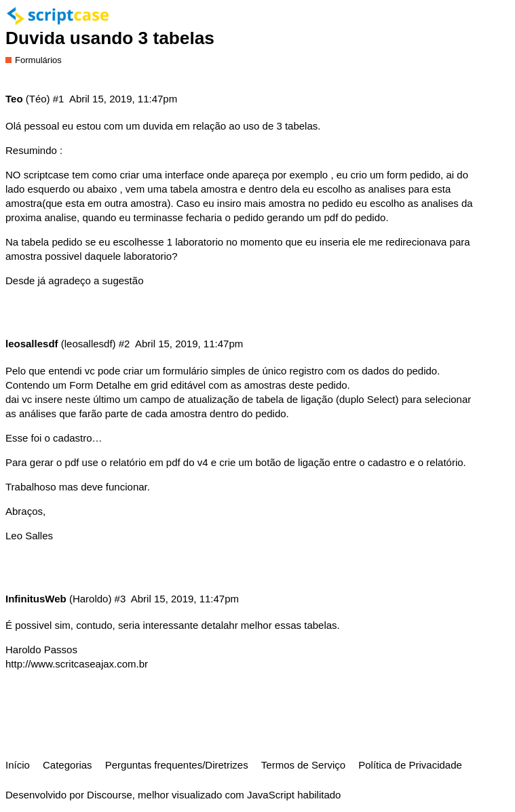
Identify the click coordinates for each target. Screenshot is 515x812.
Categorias (68, 765)
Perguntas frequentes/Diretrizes (177, 765)
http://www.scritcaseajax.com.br (77, 664)
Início (18, 765)
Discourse (110, 795)
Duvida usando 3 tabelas (110, 38)
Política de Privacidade (410, 765)
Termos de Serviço (303, 765)
